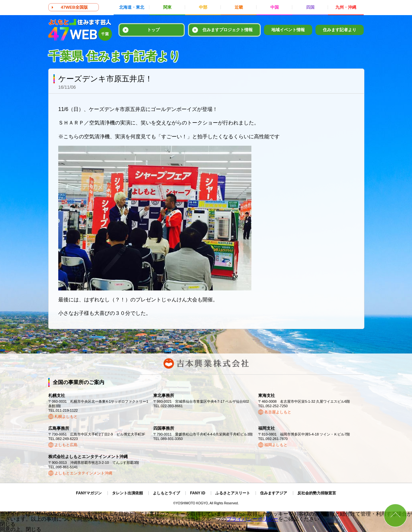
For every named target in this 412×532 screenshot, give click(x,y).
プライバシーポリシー (252, 519)
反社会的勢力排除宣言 (317, 493)
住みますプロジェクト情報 (228, 30)
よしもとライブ (166, 493)
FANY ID (197, 493)
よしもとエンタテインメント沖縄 (83, 473)
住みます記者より (340, 30)
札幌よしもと (66, 417)
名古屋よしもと (278, 412)
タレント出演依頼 (127, 493)
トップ (153, 30)
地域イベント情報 (288, 30)
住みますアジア (274, 493)
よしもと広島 (66, 445)
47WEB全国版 (74, 7)
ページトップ (395, 515)
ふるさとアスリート (233, 493)
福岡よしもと (276, 445)
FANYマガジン (89, 493)
